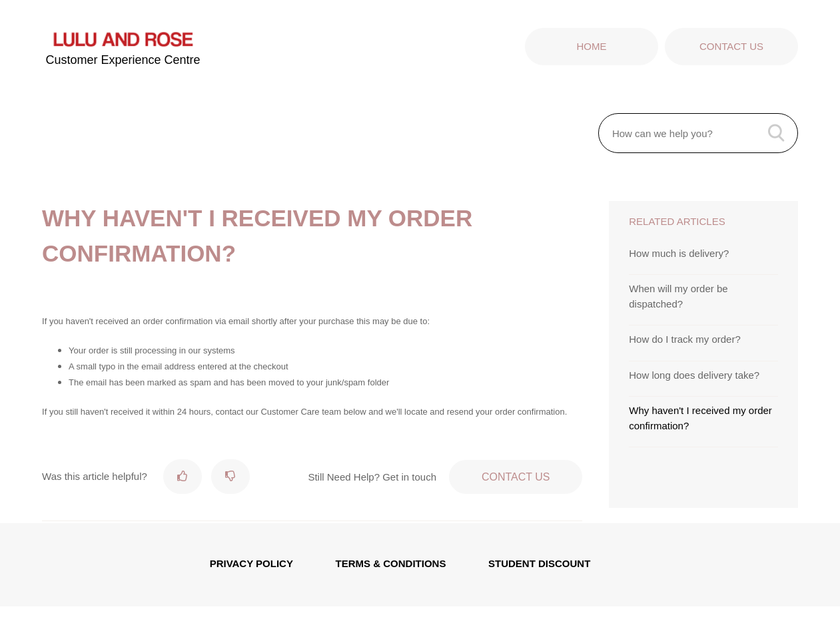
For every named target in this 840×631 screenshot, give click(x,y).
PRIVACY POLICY (251, 563)
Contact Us (731, 46)
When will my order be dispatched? (678, 296)
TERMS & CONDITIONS (391, 563)
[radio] (183, 476)
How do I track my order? (685, 339)
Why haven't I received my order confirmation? (700, 418)
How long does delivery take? (694, 375)
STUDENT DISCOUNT (539, 563)
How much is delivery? (679, 253)
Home (591, 46)
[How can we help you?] (698, 133)
